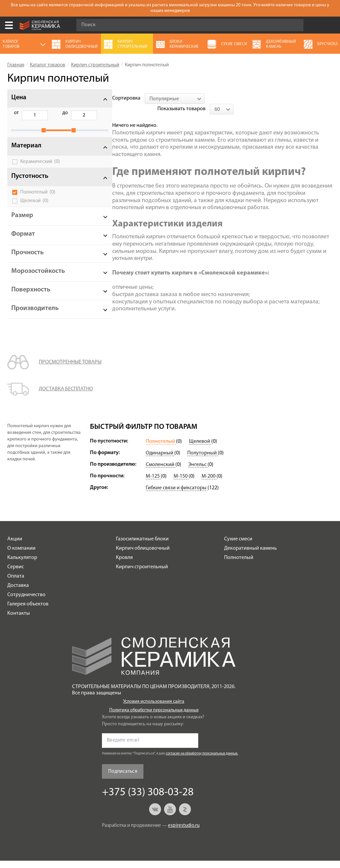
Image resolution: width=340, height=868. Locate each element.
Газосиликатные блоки (142, 546)
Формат (23, 241)
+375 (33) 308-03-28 (331, 25)
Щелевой (34, 208)
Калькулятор (22, 565)
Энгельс (198, 472)
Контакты (19, 621)
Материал (26, 153)
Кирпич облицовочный (143, 556)
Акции (15, 546)
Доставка (18, 593)
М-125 (153, 484)
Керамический (40, 169)
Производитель (35, 316)
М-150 (181, 484)
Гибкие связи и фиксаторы (177, 495)
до (50, 113)
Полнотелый (38, 199)
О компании (21, 556)
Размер (22, 223)
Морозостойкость (38, 278)
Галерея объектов (28, 611)
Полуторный (203, 460)
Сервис (16, 574)
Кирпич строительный (142, 574)
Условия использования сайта (154, 709)
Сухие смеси (238, 546)
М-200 (209, 484)
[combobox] (152, 99)
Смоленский (161, 472)
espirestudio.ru (184, 833)
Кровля (124, 565)
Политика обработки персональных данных (154, 717)
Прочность (28, 260)
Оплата (16, 584)
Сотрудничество (26, 602)
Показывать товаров (281, 98)
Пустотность (30, 184)
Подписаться (123, 779)
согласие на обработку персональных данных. (202, 761)
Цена (19, 98)
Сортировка (104, 98)
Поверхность (31, 297)
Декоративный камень (251, 556)
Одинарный (160, 460)
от (16, 113)
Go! (295, 25)
